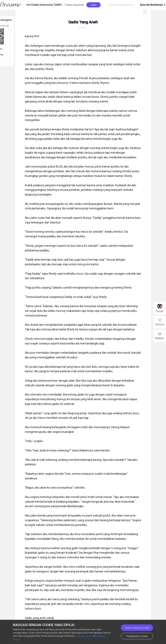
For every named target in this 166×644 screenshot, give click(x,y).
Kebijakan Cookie (84, 636)
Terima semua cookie (137, 628)
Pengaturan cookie (137, 636)
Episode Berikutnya (153, 5)
